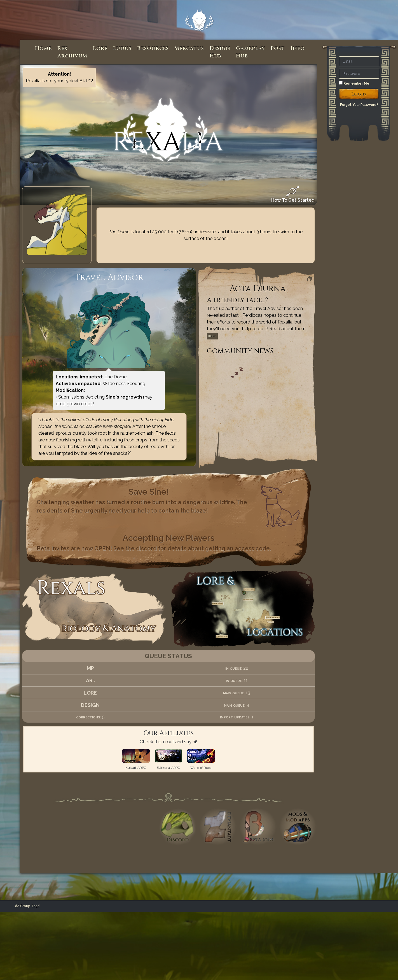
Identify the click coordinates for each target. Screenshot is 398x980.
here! (212, 336)
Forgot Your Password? (359, 105)
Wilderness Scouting (124, 384)
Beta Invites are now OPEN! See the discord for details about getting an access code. (154, 548)
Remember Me (354, 83)
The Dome (115, 377)
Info (298, 48)
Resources (153, 48)
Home (43, 48)
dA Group (23, 906)
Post (278, 48)
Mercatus (189, 48)
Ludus (122, 48)
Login (359, 94)
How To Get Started (293, 194)
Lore (100, 48)
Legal (36, 906)
